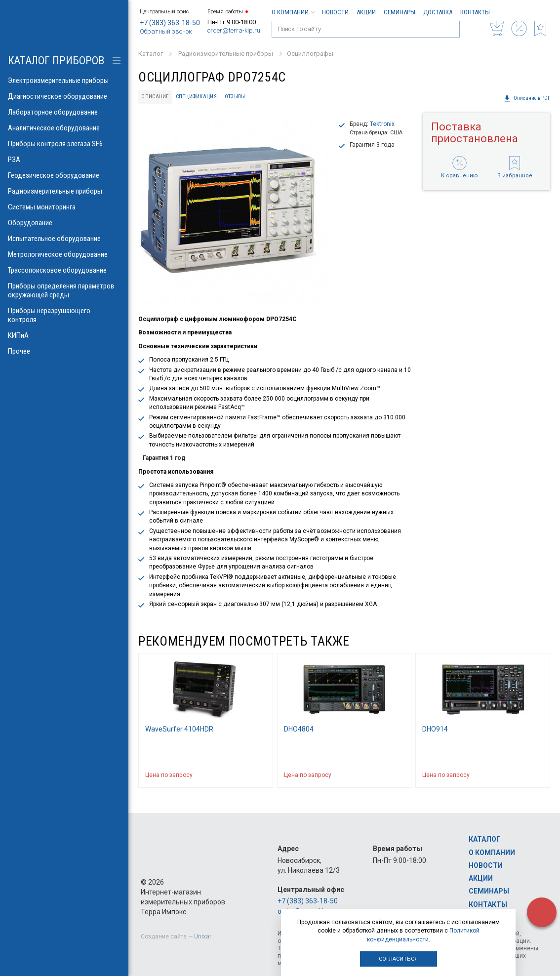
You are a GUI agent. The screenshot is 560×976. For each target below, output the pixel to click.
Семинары (400, 12)
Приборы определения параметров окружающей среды (64, 290)
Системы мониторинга (64, 207)
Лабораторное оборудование (64, 112)
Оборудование (64, 223)
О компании (293, 12)
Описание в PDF (527, 98)
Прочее (64, 351)
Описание (155, 97)
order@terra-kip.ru (234, 30)
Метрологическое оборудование (64, 254)
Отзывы (235, 97)
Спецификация (196, 97)
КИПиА (64, 335)
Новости (335, 12)
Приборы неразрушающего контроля (64, 315)
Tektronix (382, 124)
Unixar (203, 936)
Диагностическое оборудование (64, 96)
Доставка (438, 12)
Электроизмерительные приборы (64, 81)
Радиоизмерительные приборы (64, 191)
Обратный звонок (166, 31)
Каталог (484, 839)
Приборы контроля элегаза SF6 (64, 144)
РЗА (64, 160)
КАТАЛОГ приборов (56, 61)
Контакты (475, 12)
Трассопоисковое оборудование (64, 270)
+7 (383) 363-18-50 (170, 23)
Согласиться (398, 959)
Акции (366, 12)
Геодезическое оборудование (64, 175)
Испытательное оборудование (64, 239)
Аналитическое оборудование (64, 128)
